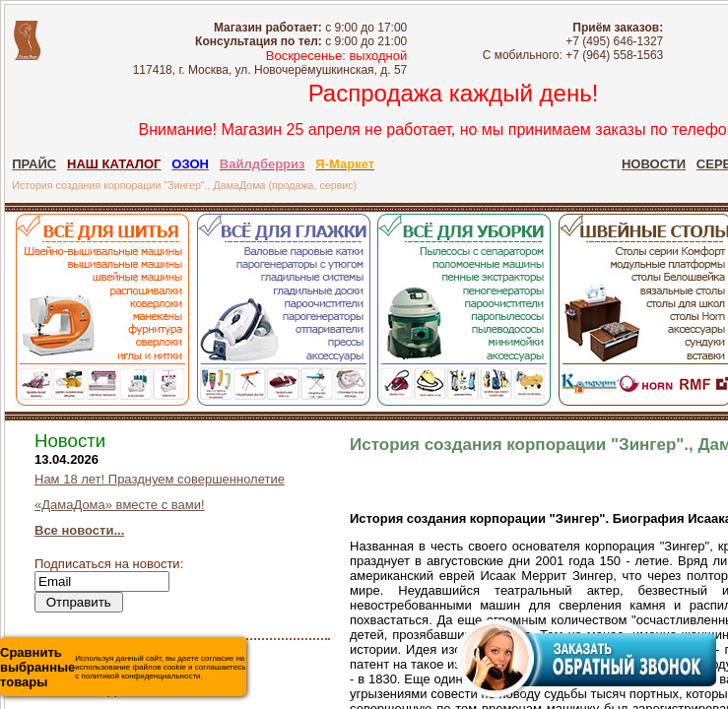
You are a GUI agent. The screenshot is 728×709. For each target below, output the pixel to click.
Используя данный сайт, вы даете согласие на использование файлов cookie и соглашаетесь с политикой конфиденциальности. (123, 667)
